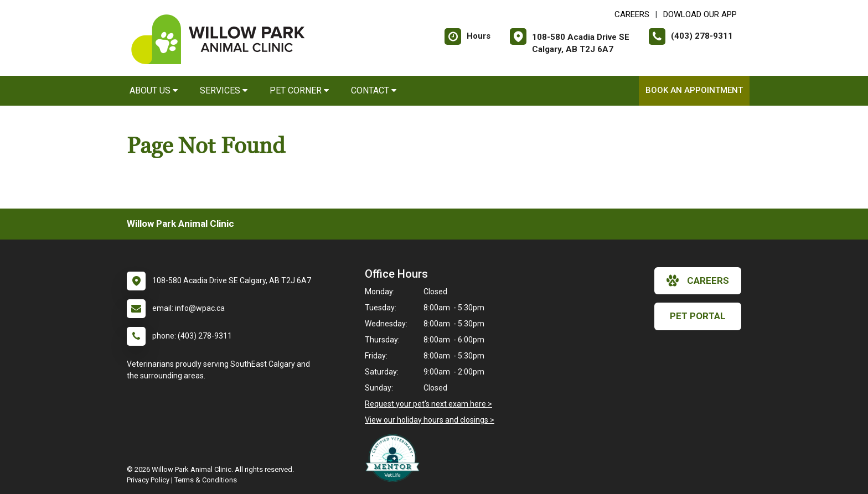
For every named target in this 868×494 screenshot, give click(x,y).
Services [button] (224, 90)
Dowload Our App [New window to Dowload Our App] (700, 14)
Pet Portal (698, 316)
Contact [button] (374, 90)
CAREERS (632, 14)
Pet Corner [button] (299, 90)
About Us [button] (154, 90)
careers (698, 280)
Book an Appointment (694, 90)
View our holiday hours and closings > (430, 420)
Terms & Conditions (206, 480)
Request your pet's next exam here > (428, 404)
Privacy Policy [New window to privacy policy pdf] (148, 480)
